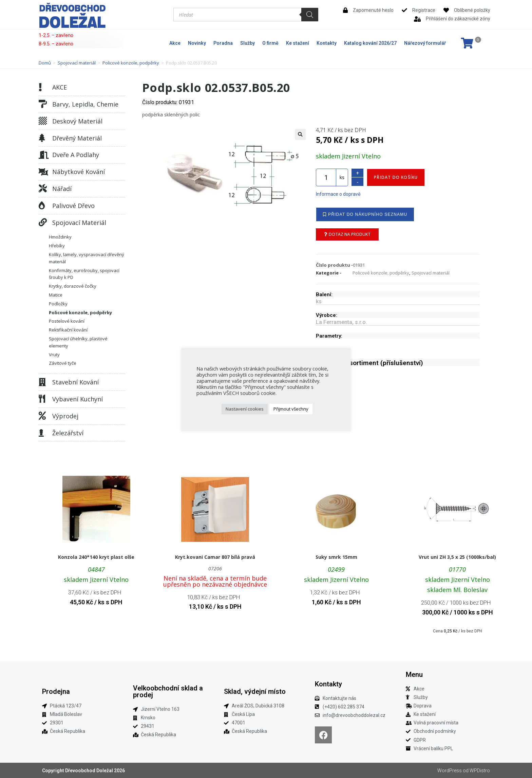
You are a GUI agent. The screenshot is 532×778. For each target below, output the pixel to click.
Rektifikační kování (68, 330)
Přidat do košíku (396, 177)
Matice (56, 295)
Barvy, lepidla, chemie (85, 104)
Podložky (58, 304)
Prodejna (56, 691)
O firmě (270, 43)
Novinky (197, 43)
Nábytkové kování (79, 172)
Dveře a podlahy (76, 155)
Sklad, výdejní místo (255, 691)
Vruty (54, 355)
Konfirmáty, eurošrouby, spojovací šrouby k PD (84, 274)
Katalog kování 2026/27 (370, 43)
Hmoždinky (60, 237)
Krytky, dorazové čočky (73, 286)
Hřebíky (57, 246)
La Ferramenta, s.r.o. (341, 322)
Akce (175, 43)
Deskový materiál (77, 121)
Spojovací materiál (77, 63)
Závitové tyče (63, 363)
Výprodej (65, 416)
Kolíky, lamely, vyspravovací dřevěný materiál (87, 258)
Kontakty (327, 43)
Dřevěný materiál (77, 138)
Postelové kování (67, 321)
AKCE (60, 87)
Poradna (223, 43)
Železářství (68, 433)
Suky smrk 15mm (336, 557)
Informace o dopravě (338, 194)
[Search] (310, 15)
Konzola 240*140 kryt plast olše (96, 557)
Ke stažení (298, 43)
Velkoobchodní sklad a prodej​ (168, 691)
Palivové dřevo (73, 206)
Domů (45, 63)
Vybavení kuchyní (78, 399)
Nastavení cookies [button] (245, 409)
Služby (248, 43)
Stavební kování (75, 382)
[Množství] (326, 177)
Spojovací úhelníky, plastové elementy (78, 342)
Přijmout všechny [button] (291, 409)
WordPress (450, 771)
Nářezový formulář (425, 43)
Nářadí (62, 189)
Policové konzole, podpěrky (131, 63)
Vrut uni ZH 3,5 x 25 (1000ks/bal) (457, 557)
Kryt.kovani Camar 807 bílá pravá (215, 557)
